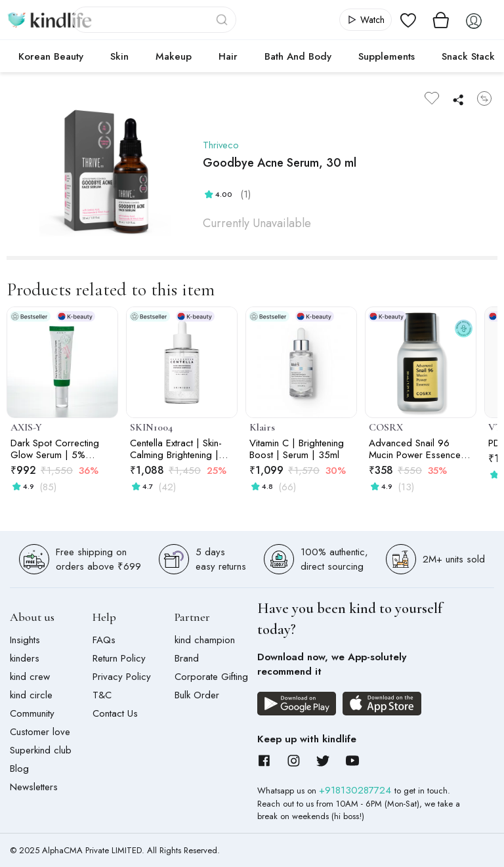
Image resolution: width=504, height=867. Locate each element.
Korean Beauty (51, 56)
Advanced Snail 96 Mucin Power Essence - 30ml (418, 449)
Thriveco (221, 145)
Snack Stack (468, 56)
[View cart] (441, 20)
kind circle (31, 695)
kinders (25, 658)
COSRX (386, 427)
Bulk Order (197, 695)
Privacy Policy (122, 677)
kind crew (30, 677)
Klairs (262, 427)
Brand (187, 658)
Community (32, 713)
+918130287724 (357, 790)
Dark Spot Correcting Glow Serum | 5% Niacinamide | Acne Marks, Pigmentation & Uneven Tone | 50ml (57, 449)
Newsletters (34, 787)
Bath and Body (298, 56)
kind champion (205, 640)
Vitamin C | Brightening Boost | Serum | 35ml (297, 449)
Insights (25, 640)
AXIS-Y (26, 427)
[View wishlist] (408, 20)
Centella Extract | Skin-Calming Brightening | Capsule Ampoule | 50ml (176, 449)
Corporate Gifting (211, 677)
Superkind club (41, 750)
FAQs (104, 640)
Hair (228, 56)
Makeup (174, 56)
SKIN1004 (151, 427)
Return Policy (119, 658)
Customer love (40, 732)
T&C (102, 695)
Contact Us (115, 713)
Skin (119, 56)
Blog (19, 769)
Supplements (387, 56)
